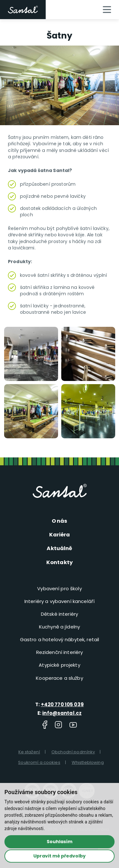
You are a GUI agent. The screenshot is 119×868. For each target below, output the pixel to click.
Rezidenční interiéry (60, 652)
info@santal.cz (62, 712)
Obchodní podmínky (73, 752)
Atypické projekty (59, 665)
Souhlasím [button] (60, 842)
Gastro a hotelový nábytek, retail (60, 639)
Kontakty (59, 562)
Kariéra (60, 534)
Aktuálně (59, 548)
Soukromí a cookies (39, 762)
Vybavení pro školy (60, 588)
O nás (60, 521)
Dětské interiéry (60, 614)
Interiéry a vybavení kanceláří (60, 601)
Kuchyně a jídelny (60, 626)
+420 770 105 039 (62, 704)
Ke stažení (29, 752)
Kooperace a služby (60, 677)
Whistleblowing (88, 762)
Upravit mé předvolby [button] (60, 856)
